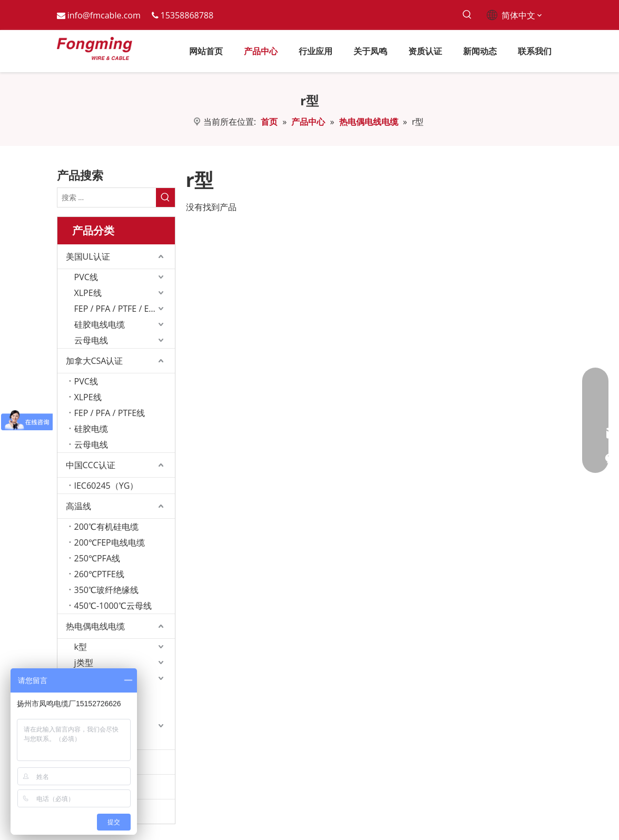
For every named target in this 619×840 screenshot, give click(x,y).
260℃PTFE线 (99, 574)
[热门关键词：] (467, 15)
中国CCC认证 (91, 465)
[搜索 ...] (107, 197)
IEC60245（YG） (106, 486)
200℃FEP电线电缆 (110, 542)
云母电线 (91, 340)
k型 (81, 647)
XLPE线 (88, 293)
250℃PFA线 (97, 558)
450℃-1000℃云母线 (113, 606)
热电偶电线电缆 (95, 626)
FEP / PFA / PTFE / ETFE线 (123, 309)
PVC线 (86, 277)
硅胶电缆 (91, 429)
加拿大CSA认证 (95, 361)
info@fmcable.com (104, 15)
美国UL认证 (88, 256)
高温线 (78, 506)
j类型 (84, 663)
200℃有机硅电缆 (106, 527)
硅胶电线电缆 (100, 324)
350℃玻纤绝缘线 (106, 590)
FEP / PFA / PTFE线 (110, 413)
